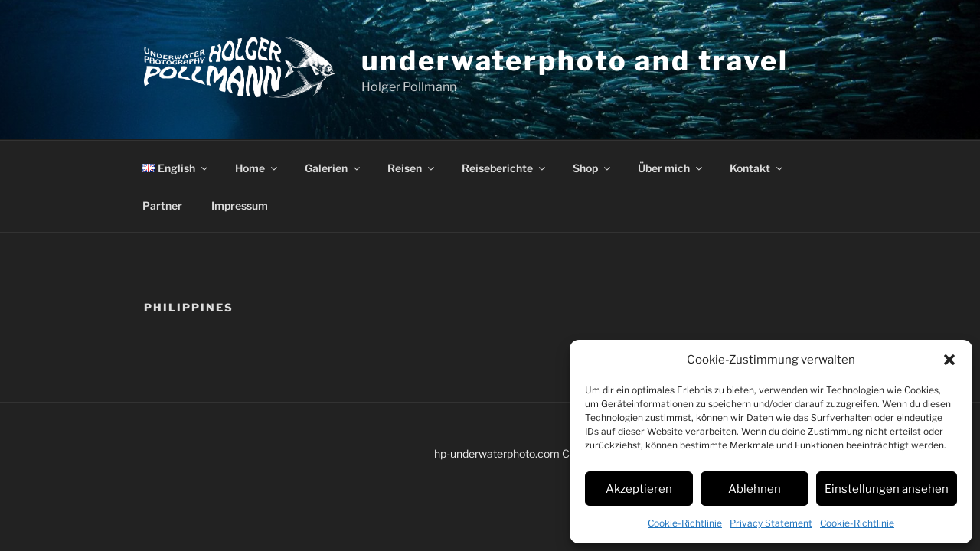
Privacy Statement (771, 523)
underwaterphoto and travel (575, 60)
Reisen (412, 168)
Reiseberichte (505, 168)
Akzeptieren (639, 489)
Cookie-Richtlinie (685, 523)
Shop (593, 168)
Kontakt (757, 168)
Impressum (240, 205)
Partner (162, 205)
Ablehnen (755, 489)
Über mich (671, 168)
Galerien (333, 168)
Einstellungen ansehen (887, 489)
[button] (949, 360)
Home (257, 168)
